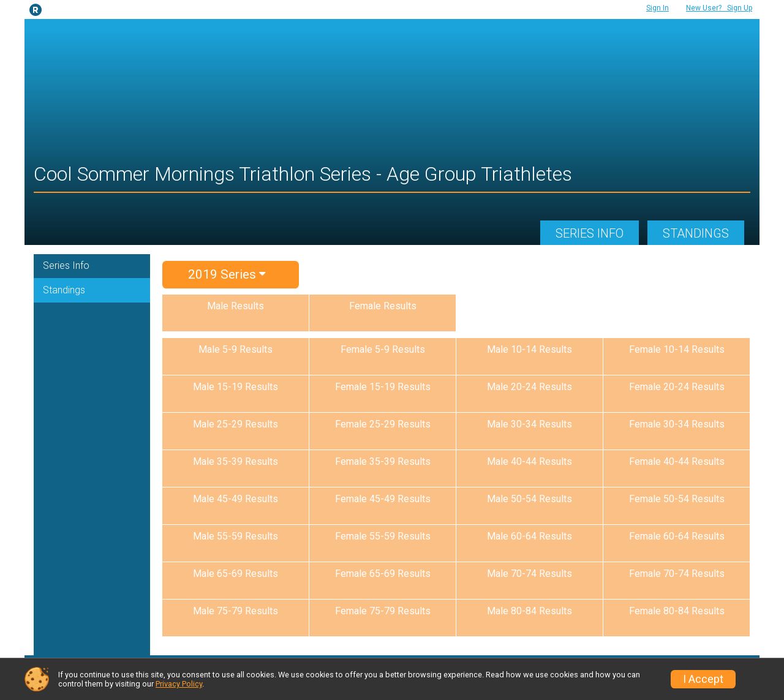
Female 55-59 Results (383, 536)
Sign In (658, 8)
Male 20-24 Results (530, 387)
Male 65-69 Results (236, 574)
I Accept (703, 679)
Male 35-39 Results (236, 461)
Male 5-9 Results (236, 349)
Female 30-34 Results (677, 424)
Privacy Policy (179, 684)
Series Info (590, 233)
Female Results (383, 306)
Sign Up (719, 8)
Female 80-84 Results (677, 611)
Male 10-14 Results (530, 349)
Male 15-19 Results (236, 387)
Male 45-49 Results (236, 499)
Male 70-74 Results (530, 574)
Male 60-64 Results (530, 536)
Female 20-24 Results (677, 387)
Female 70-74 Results (677, 574)
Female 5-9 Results (383, 349)
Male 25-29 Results (236, 424)
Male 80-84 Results (530, 611)
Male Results (236, 306)
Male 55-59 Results (236, 536)
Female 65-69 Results (383, 574)
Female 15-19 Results (383, 387)
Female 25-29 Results (383, 424)
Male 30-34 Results (530, 424)
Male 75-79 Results (236, 611)
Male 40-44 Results (530, 461)
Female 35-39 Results (383, 461)
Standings (696, 233)
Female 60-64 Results (677, 536)
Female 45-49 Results (383, 499)
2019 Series (227, 274)
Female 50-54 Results (677, 499)
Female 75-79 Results (383, 611)
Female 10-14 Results (677, 349)
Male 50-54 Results (530, 499)
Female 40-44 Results (677, 461)
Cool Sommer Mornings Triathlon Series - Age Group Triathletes (303, 174)
